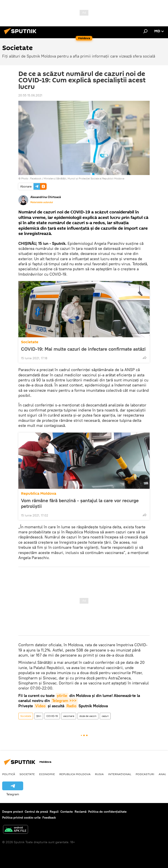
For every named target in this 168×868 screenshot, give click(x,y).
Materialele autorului (42, 202)
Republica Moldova (39, 494)
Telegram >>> (64, 701)
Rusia (99, 774)
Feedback (49, 817)
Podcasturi (145, 774)
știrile (62, 696)
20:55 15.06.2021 (30, 95)
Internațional (120, 774)
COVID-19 (52, 716)
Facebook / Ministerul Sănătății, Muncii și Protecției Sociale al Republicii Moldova (77, 178)
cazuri (105, 716)
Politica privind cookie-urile (21, 817)
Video (40, 706)
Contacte (67, 812)
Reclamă (80, 812)
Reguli (54, 812)
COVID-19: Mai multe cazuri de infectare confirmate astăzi (83, 349)
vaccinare (69, 716)
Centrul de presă (36, 812)
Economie (47, 774)
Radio (71, 706)
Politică (9, 774)
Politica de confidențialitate (107, 812)
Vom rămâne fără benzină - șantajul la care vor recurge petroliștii (80, 503)
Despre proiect (13, 812)
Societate (30, 342)
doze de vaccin (88, 716)
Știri (39, 716)
